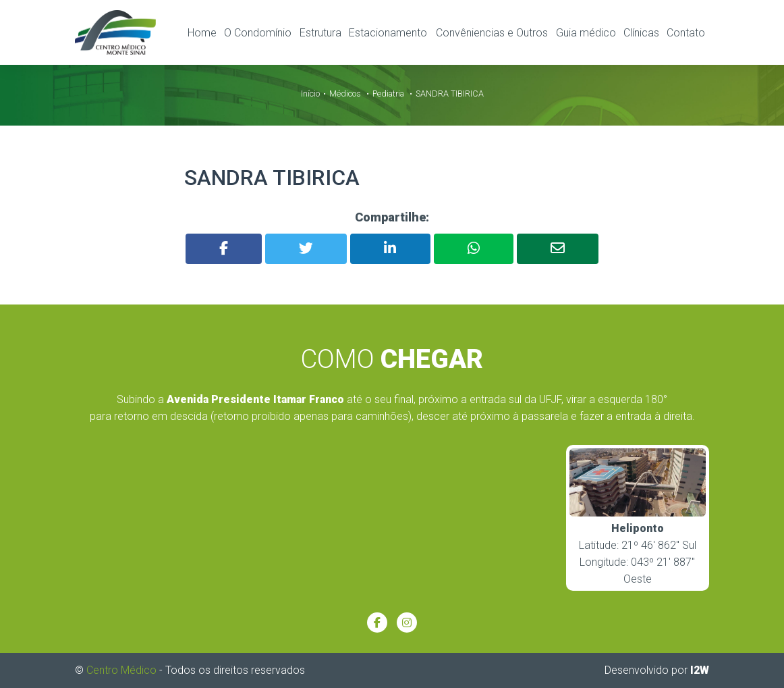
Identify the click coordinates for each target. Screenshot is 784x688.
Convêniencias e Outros (492, 33)
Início (310, 94)
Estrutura (320, 33)
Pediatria (388, 94)
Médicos (345, 94)
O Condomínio (258, 33)
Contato (686, 33)
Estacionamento (388, 33)
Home (202, 33)
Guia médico (586, 33)
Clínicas (641, 33)
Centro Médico (121, 669)
